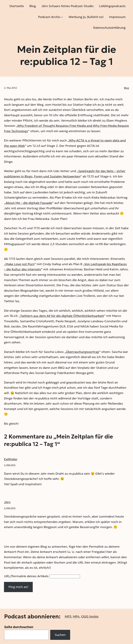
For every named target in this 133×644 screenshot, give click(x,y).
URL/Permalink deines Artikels (26, 576)
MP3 (68, 616)
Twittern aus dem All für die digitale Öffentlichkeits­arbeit (62, 316)
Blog (127, 88)
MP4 (76, 616)
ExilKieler (11, 459)
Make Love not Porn (20, 264)
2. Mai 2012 (10, 465)
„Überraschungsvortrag (82, 352)
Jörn (7, 502)
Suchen (60, 635)
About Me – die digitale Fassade (29, 203)
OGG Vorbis (90, 616)
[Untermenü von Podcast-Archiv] (62, 17)
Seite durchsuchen (19, 627)
